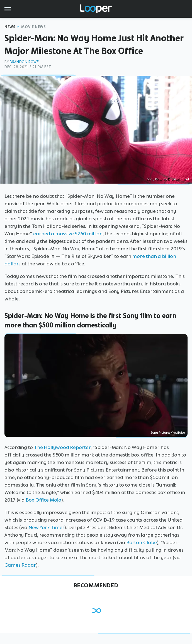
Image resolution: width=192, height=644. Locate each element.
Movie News (33, 27)
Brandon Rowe (24, 62)
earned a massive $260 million (68, 234)
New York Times (47, 527)
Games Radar (20, 565)
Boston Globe (142, 542)
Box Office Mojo (43, 500)
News (10, 27)
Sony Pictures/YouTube (168, 433)
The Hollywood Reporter (62, 447)
